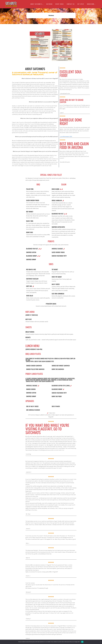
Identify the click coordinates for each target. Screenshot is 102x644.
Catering (49, 4)
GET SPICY (81, 4)
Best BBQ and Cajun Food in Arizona (72, 134)
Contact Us (71, 4)
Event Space (60, 4)
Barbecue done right (69, 114)
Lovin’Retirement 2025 (66, 126)
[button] (26, 20)
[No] (100, 642)
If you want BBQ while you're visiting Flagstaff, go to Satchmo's (49, 425)
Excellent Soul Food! (69, 71)
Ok (82, 642)
